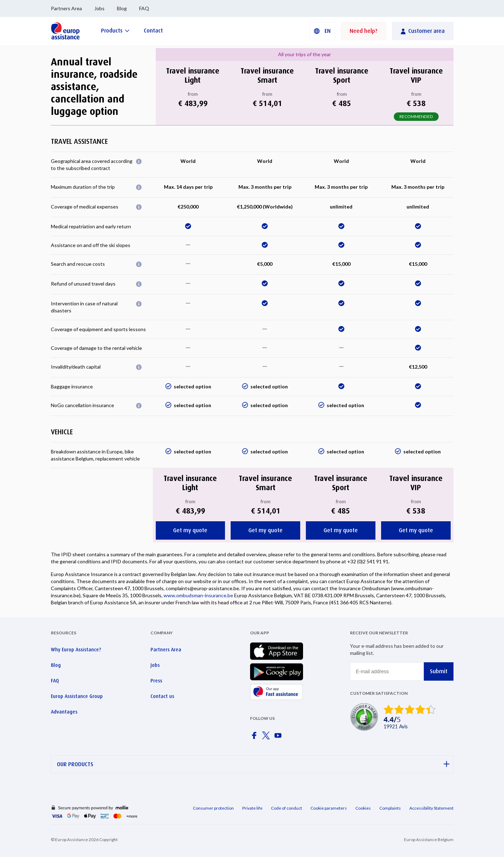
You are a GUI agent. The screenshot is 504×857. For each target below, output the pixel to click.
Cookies (363, 808)
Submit (439, 671)
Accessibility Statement (431, 808)
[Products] (115, 31)
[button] (322, 31)
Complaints (390, 808)
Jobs (99, 8)
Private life (252, 808)
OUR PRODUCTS (253, 764)
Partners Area (66, 8)
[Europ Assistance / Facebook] (255, 738)
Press (156, 681)
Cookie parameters (329, 808)
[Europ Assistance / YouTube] (279, 738)
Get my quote (190, 530)
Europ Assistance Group (77, 696)
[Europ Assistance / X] (267, 738)
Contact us (162, 696)
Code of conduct (286, 808)
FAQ (144, 8)
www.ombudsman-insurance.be (198, 595)
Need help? (364, 31)
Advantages (64, 712)
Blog (122, 8)
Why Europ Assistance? (76, 650)
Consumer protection (213, 808)
